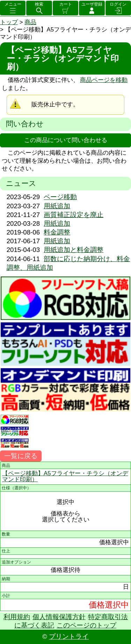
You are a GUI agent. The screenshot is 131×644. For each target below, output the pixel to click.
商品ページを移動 (104, 80)
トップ (9, 22)
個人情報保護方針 (59, 617)
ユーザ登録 (92, 4)
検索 (39, 4)
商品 (30, 22)
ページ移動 (60, 197)
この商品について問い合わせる (66, 140)
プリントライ (69, 636)
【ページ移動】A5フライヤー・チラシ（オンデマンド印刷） (65, 476)
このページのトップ (86, 625)
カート (66, 4)
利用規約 (17, 617)
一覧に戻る (21, 456)
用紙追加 (57, 206)
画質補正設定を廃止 (74, 215)
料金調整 (57, 232)
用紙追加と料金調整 (74, 250)
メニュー (13, 4)
